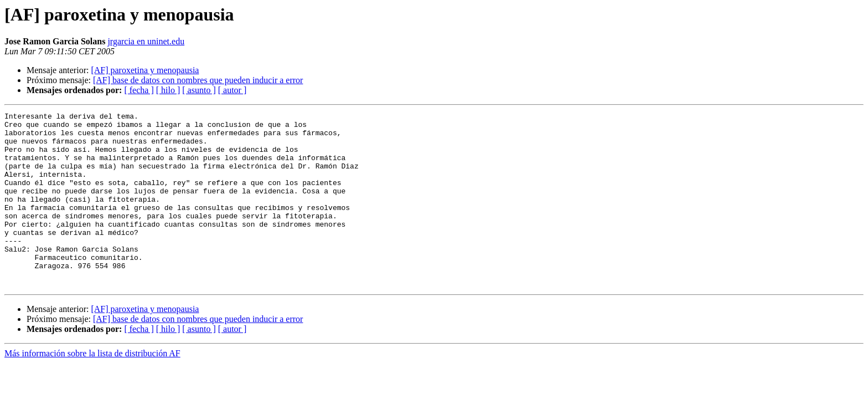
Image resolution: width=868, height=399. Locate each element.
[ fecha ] (139, 90)
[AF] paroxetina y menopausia (145, 70)
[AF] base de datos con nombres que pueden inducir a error (198, 80)
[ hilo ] (168, 90)
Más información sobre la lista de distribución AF (92, 388)
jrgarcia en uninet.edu (146, 41)
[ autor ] (232, 90)
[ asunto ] (199, 90)
